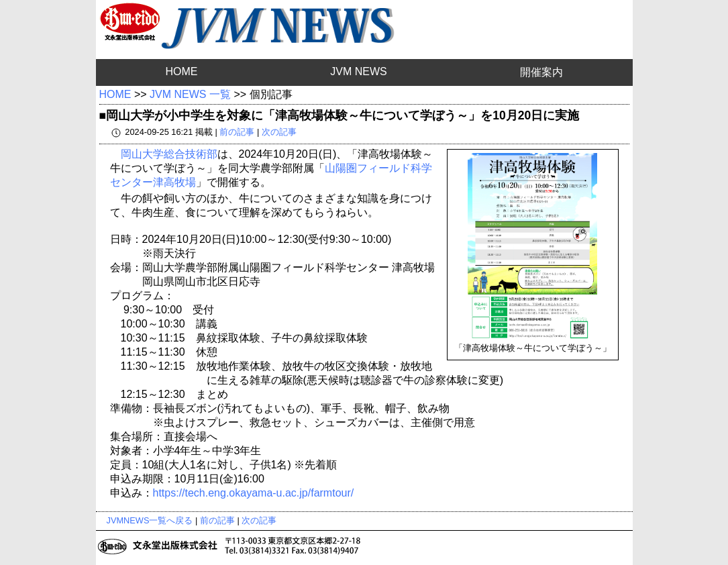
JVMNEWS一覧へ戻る (150, 520)
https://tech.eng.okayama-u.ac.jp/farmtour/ (254, 493)
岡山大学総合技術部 (169, 154)
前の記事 (237, 132)
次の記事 (279, 132)
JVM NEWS (358, 71)
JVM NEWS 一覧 (190, 94)
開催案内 (541, 72)
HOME (181, 71)
